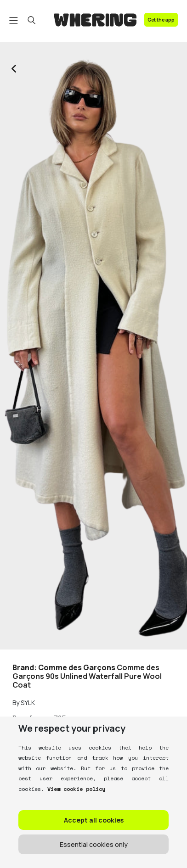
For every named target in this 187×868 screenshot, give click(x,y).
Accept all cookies (94, 820)
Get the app (161, 20)
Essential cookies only (94, 844)
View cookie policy (75, 789)
